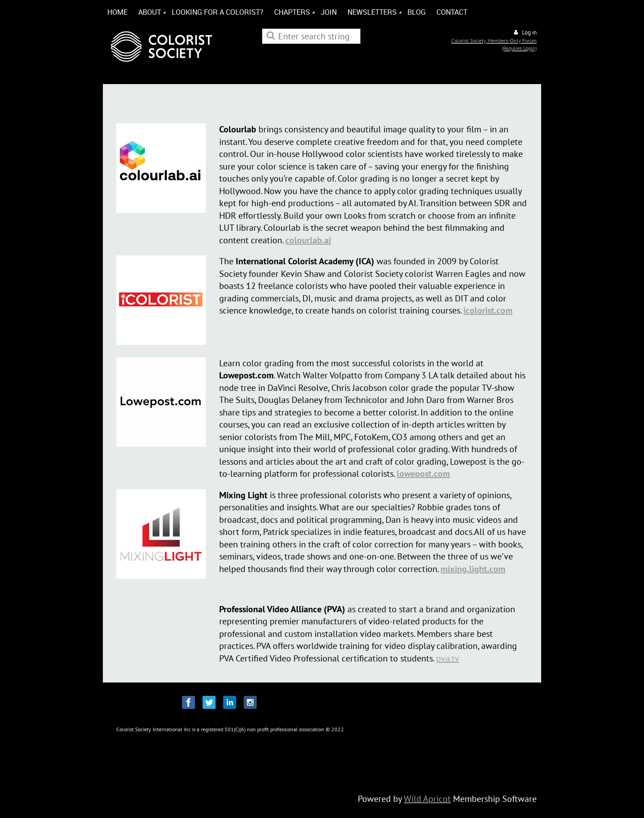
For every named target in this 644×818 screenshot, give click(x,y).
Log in (529, 32)
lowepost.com (423, 474)
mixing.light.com (473, 569)
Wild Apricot (427, 799)
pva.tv (448, 658)
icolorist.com (488, 310)
